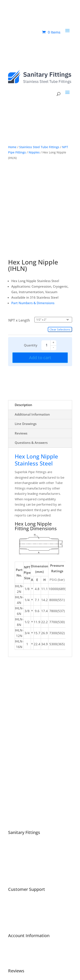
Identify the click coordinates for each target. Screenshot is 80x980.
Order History (19, 954)
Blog (11, 856)
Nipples (34, 152)
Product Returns (20, 919)
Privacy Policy (18, 878)
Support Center (19, 903)
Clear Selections (60, 329)
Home (12, 147)
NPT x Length (19, 320)
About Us (15, 846)
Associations (17, 851)
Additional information (32, 414)
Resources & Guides (23, 913)
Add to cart (40, 358)
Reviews (21, 433)
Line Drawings (26, 424)
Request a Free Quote (25, 924)
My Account (17, 949)
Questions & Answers (31, 443)
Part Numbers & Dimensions (33, 303)
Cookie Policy (18, 873)
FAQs (12, 908)
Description (23, 405)
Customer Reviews (22, 862)
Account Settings (20, 960)
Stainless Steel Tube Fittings (39, 147)
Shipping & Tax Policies (25, 867)
